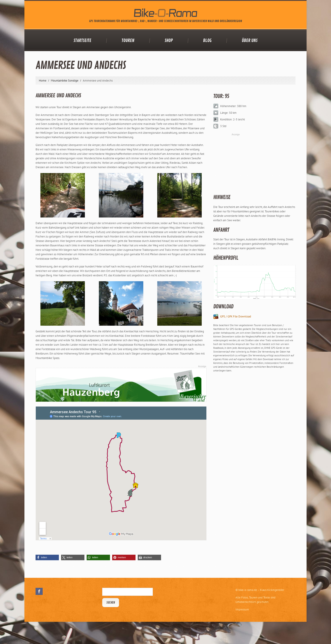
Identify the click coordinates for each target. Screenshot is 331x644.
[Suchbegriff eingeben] (128, 592)
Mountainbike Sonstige (65, 81)
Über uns (250, 41)
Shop (169, 41)
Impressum (242, 609)
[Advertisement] (247, 444)
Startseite (82, 41)
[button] (47, 557)
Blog (207, 41)
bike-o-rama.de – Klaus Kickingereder (261, 590)
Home (43, 81)
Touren (128, 41)
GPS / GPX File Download (236, 316)
